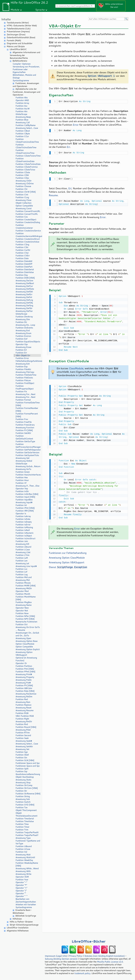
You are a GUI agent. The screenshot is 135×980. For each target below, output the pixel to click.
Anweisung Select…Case (27, 128)
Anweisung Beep (23, 117)
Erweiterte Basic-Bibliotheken (22, 912)
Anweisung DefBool (25, 283)
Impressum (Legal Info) (56, 956)
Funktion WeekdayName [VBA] (27, 864)
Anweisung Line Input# (26, 566)
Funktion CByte (23, 134)
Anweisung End (23, 330)
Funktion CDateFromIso (27, 167)
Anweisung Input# (24, 502)
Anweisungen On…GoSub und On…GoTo (27, 634)
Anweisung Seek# (24, 741)
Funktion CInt (22, 195)
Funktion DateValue (25, 272)
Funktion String (23, 796)
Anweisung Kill (22, 544)
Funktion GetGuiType (25, 441)
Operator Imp (22, 489)
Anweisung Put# (23, 683)
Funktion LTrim (22, 555)
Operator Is (21, 514)
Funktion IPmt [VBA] (25, 508)
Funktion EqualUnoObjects (28, 342)
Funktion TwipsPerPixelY (27, 835)
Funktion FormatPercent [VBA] (27, 415)
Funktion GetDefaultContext (24, 437)
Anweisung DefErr (24, 294)
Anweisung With (23, 871)
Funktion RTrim (23, 733)
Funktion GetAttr (23, 433)
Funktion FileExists (24, 378)
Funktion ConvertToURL (27, 214)
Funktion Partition (24, 666)
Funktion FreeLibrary (25, 425)
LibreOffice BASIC (18, 49)
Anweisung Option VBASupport (24, 654)
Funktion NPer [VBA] (25, 616)
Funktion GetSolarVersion (27, 452)
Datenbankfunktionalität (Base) (21, 37)
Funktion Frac (22, 419)
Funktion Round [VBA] (26, 727)
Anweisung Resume (25, 710)
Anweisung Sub (23, 799)
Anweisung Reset (23, 708)
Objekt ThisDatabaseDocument (26, 814)
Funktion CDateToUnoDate (28, 164)
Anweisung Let (22, 563)
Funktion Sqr (21, 771)
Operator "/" (21, 891)
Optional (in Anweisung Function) (26, 659)
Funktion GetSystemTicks (27, 455)
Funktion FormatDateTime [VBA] (28, 404)
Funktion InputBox (24, 500)
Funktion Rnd (22, 724)
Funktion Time (22, 824)
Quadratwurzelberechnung (28, 774)
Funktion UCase (23, 849)
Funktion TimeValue (25, 821)
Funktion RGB (22, 713)
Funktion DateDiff (24, 264)
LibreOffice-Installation (18, 928)
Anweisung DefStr (24, 308)
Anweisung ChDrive (25, 183)
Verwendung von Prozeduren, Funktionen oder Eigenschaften (26, 69)
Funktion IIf (21, 483)
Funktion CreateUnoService (28, 231)
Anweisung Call (23, 122)
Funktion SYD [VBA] (25, 805)
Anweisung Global (24, 461)
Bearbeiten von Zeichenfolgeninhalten (26, 900)
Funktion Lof (21, 572)
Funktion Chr (22, 189)
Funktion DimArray (24, 317)
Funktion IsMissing (24, 527)
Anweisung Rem (23, 702)
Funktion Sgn (22, 752)
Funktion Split (22, 769)
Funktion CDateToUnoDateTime (26, 146)
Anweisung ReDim (24, 697)
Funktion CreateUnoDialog (28, 222)
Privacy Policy (76, 956)
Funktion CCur (22, 136)
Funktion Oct (22, 624)
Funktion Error (22, 358)
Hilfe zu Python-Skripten (21, 922)
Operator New (22, 608)
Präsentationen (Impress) (18, 31)
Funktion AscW (23, 109)
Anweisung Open (23, 638)
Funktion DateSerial (25, 269)
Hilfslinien (17, 919)
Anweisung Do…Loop (25, 325)
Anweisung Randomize (26, 694)
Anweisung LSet (23, 552)
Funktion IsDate (23, 519)
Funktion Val (21, 852)
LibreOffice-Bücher (89, 941)
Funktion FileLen (23, 380)
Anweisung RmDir (24, 721)
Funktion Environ (23, 336)
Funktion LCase (23, 550)
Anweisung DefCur (24, 286)
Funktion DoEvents (24, 328)
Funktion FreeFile (24, 422)
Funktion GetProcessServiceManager (28, 446)
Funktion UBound (24, 846)
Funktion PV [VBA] (24, 685)
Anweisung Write (23, 874)
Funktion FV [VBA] (24, 430)
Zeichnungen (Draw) (16, 35)
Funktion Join (22, 541)
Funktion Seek (22, 738)
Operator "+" (21, 888)
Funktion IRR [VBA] (25, 511)
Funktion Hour (22, 480)
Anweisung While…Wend (27, 868)
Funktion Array (22, 103)
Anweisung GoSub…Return (28, 466)
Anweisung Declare (24, 281)
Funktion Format (23, 400)
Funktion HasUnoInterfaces (28, 475)
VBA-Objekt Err (23, 355)
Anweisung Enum (23, 333)
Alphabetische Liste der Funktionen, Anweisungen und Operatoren (26, 92)
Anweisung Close (23, 200)
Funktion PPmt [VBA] (25, 672)
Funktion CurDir (23, 250)
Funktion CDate (23, 172)
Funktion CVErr (23, 256)
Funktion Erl (21, 350)
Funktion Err (21, 353)
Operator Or (21, 663)
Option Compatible (24, 206)
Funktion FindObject (25, 383)
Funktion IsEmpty (24, 522)
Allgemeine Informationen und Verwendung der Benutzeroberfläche (25, 55)
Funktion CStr (22, 247)
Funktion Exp (22, 367)
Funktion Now (22, 613)
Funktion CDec (22, 178)
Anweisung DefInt (24, 297)
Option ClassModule (25, 644)
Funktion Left (22, 558)
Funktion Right (22, 719)
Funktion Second (23, 735)
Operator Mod (22, 591)
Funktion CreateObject (26, 220)
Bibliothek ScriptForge (26, 916)
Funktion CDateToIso (25, 170)
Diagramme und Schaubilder (20, 43)
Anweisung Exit (23, 364)
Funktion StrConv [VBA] (27, 788)
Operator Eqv (22, 344)
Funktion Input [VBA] (25, 497)
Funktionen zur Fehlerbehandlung (68, 551)
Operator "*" (21, 885)
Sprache (40, 10)
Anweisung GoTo (23, 469)
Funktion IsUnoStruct (25, 538)
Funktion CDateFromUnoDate (25, 160)
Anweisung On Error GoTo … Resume (28, 629)
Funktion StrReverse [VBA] (28, 794)
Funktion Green (23, 472)
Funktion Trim (22, 830)
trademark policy (82, 973)
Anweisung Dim (23, 319)
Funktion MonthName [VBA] (26, 598)
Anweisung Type (23, 838)
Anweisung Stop (23, 783)
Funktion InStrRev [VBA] (27, 494)
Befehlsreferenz (20, 61)
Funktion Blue (22, 120)
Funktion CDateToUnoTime (28, 156)
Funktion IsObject (24, 536)
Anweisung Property (25, 677)
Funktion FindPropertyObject (25, 387)
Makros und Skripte (16, 46)
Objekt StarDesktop (25, 777)
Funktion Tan (22, 807)
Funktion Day (22, 275)
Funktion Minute (23, 583)
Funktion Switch (23, 802)
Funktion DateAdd (24, 261)
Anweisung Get (23, 458)
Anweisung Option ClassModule (67, 555)
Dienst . (68, 565)
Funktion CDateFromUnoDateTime (27, 141)
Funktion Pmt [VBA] (25, 669)
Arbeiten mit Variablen (26, 905)
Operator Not (22, 611)
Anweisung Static (24, 780)
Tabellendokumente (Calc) (19, 29)
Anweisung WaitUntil (25, 857)
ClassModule (76, 367)
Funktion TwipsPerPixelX (27, 832)
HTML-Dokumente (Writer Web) (22, 26)
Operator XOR (22, 877)
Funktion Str (21, 791)
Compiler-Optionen (22, 64)
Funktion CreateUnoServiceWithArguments (28, 235)
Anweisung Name (24, 605)
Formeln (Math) (14, 40)
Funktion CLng (22, 197)
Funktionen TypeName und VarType (28, 842)
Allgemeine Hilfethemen (18, 931)
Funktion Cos (22, 217)
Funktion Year (22, 880)
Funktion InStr (22, 491)
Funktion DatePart (24, 267)
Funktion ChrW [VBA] (26, 192)
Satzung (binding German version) (61, 959)
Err (68, 146)
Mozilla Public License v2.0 (110, 962)
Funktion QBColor (24, 688)
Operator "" (21, 893)
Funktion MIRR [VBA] (26, 586)
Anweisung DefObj (24, 303)
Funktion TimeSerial (25, 819)
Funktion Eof (21, 339)
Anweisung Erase (23, 347)
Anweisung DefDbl (24, 292)
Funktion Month (23, 594)
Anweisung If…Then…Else (27, 486)
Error (76, 124)
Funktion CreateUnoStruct (28, 239)
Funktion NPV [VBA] (25, 619)
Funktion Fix (21, 391)
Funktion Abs (22, 98)
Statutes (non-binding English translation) (104, 956)
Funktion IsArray (23, 516)
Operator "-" (21, 882)
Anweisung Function (25, 428)
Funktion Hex (22, 477)
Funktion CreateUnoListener (24, 226)
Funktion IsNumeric (25, 533)
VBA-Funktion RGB (25, 716)
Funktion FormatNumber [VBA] (27, 410)
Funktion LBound (23, 547)
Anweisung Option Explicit (28, 649)
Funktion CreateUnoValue (27, 242)
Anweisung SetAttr (24, 746)
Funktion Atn (21, 111)
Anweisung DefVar (24, 311)
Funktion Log (22, 575)
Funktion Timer (22, 827)
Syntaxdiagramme (21, 80)
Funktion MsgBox (24, 602)
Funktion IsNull (23, 530)
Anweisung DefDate (25, 289)
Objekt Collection (24, 203)
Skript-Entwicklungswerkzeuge (24, 925)
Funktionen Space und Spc (28, 763)
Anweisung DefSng (24, 306)
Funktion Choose (23, 186)
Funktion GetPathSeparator (28, 450)
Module (15, 10)
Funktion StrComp (24, 785)
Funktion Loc (21, 569)
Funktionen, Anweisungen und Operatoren (26, 85)
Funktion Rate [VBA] (25, 691)
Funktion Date (22, 258)
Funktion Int (21, 505)
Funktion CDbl (22, 175)
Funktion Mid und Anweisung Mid (24, 579)
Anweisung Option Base (26, 641)
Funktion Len (21, 561)
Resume (53, 194)
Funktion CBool (23, 131)
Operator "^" (21, 896)
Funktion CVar (22, 253)
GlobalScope (21, 114)
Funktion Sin (21, 758)
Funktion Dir (21, 322)
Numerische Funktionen (26, 622)
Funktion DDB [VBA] (25, 278)
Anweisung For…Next (25, 394)
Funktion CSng (22, 245)
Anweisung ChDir (24, 181)
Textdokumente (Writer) (18, 23)
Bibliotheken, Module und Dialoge (24, 76)
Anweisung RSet (23, 730)
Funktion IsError (23, 525)
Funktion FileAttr (23, 369)
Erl (70, 187)
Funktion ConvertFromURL (28, 211)
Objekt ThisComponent (26, 810)
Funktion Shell (22, 755)
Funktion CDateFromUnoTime (25, 152)
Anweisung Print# (24, 674)
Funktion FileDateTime (26, 375)
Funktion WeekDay (24, 860)
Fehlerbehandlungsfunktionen (28, 361)
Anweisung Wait (23, 855)
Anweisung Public (24, 680)
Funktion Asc (21, 106)
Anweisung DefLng (24, 300)
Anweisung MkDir (24, 588)
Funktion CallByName (26, 125)
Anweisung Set (22, 749)
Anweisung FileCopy (25, 372)
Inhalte (6, 19)
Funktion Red (22, 699)
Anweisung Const (24, 208)
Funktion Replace (23, 705)
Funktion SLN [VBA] (25, 760)
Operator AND (22, 100)
